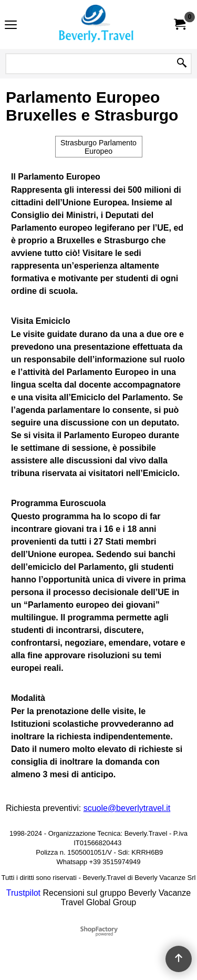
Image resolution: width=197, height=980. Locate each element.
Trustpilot (23, 893)
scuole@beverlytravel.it (127, 808)
